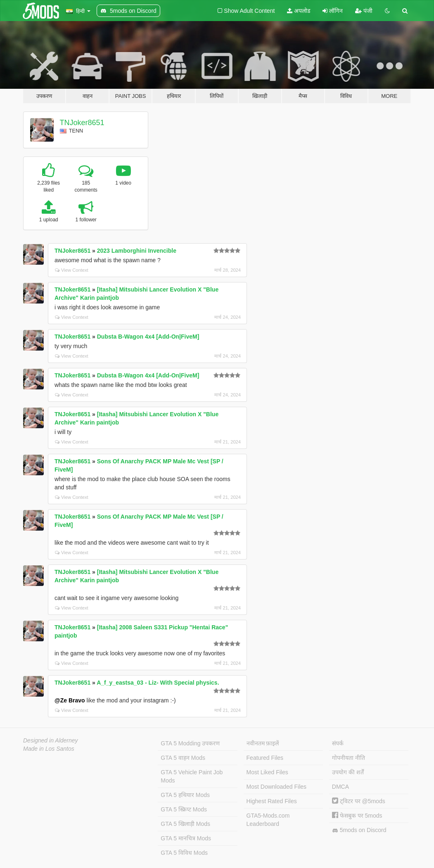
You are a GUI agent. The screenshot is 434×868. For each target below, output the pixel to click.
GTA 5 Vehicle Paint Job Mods (192, 776)
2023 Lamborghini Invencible (137, 251)
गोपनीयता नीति (349, 758)
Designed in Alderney (51, 740)
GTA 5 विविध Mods (184, 853)
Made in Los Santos (49, 749)
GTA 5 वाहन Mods (183, 758)
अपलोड (299, 11)
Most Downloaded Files (277, 787)
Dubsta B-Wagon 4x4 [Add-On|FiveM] (148, 337)
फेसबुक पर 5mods (357, 816)
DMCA (340, 787)
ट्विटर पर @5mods (359, 801)
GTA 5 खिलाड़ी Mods (185, 824)
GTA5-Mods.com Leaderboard (268, 820)
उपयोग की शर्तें (348, 772)
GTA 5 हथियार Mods (185, 795)
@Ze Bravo (70, 700)
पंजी (364, 11)
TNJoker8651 (82, 123)
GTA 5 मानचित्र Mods (186, 838)
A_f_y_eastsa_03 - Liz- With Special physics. (158, 683)
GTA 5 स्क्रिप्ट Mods (184, 809)
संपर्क (338, 743)
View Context (72, 270)
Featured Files (265, 758)
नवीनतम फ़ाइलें (263, 743)
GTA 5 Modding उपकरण (190, 743)
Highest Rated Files (272, 801)
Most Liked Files (267, 772)
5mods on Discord (359, 830)
